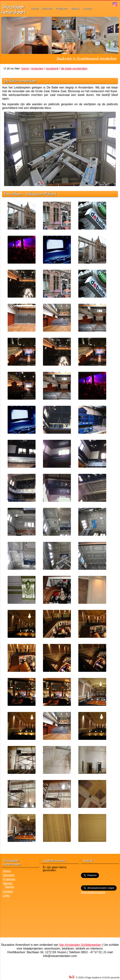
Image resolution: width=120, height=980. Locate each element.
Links (6, 896)
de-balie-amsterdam (74, 68)
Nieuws (75, 8)
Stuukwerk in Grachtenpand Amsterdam (87, 58)
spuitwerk (52, 68)
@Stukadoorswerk (93, 892)
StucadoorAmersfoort (13, 9)
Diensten (47, 8)
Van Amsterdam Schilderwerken (80, 945)
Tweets (9, 887)
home (25, 68)
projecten (37, 68)
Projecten (61, 8)
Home (35, 8)
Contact (87, 8)
